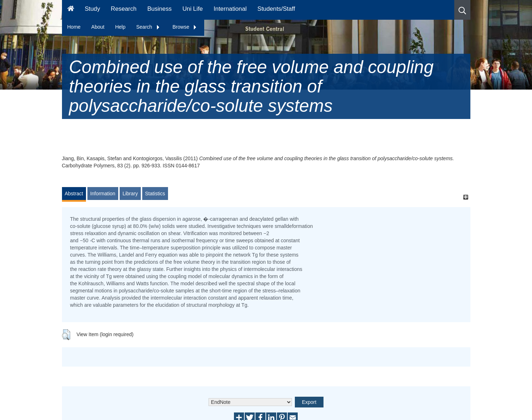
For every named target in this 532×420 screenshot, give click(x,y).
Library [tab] (130, 194)
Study (92, 9)
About (98, 27)
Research (124, 9)
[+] (466, 197)
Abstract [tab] (74, 194)
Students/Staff (276, 9)
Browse (185, 27)
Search (148, 27)
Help (120, 27)
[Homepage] (71, 10)
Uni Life (193, 9)
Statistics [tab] (155, 194)
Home (74, 27)
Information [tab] (103, 194)
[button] (462, 10)
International (230, 9)
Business (159, 9)
